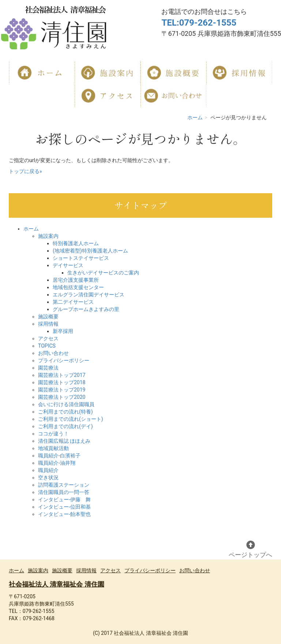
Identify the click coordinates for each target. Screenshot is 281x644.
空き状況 (48, 478)
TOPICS (47, 346)
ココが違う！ (53, 434)
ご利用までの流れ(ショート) (71, 419)
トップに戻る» (25, 171)
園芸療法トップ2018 (62, 382)
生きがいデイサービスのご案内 (103, 273)
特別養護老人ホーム (76, 243)
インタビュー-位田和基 (64, 507)
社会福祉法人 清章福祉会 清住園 (57, 584)
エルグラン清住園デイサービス (89, 295)
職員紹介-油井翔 (57, 463)
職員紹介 (48, 470)
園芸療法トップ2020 (62, 397)
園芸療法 (48, 368)
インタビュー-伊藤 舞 (64, 499)
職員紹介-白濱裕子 (59, 456)
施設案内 (48, 236)
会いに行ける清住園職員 (66, 404)
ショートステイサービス (81, 258)
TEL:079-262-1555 (199, 23)
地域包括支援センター (78, 287)
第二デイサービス (73, 302)
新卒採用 (63, 331)
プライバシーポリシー (64, 360)
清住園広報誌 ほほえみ (64, 441)
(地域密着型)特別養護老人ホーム (90, 251)
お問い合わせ (53, 353)
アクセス (48, 338)
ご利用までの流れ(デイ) (65, 426)
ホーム (195, 117)
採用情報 (48, 324)
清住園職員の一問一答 (64, 492)
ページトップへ (250, 549)
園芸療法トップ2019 (62, 390)
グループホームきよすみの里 (86, 309)
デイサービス (68, 265)
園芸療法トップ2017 (62, 375)
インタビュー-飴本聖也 (64, 514)
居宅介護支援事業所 (76, 280)
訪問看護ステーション (64, 485)
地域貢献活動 (53, 448)
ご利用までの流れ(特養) (65, 412)
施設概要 (48, 317)
